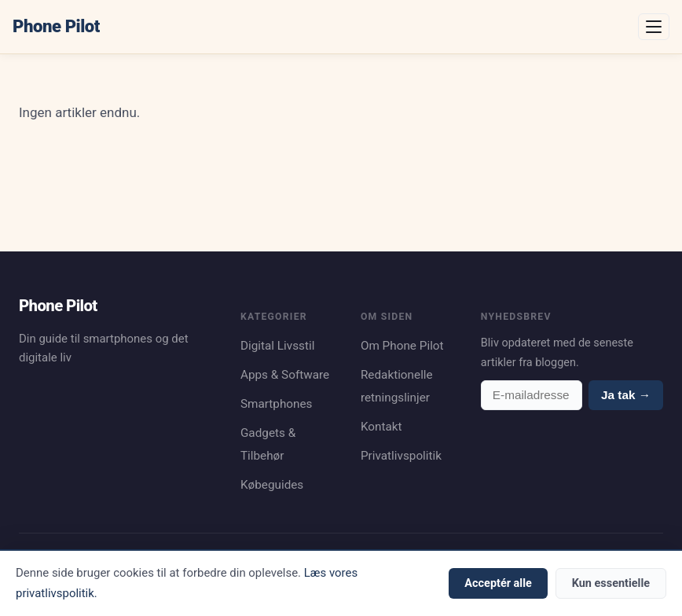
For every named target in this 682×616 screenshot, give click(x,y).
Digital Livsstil (278, 346)
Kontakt (381, 427)
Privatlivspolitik (401, 456)
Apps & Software (285, 375)
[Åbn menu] (654, 27)
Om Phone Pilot (402, 346)
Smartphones (277, 404)
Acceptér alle (498, 583)
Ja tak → (626, 395)
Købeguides (272, 485)
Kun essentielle (611, 583)
